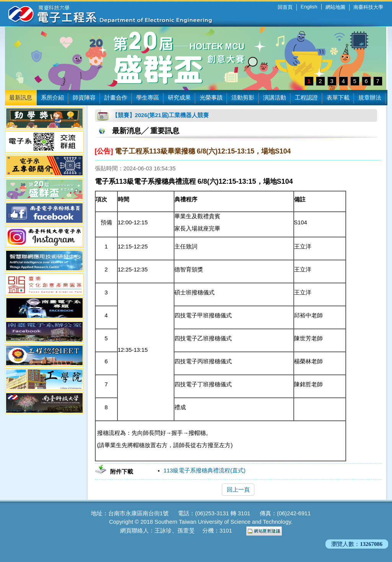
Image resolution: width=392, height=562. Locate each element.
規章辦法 (370, 98)
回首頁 (285, 7)
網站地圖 (335, 7)
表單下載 (338, 98)
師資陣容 (84, 98)
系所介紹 (52, 98)
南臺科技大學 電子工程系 (104, 13)
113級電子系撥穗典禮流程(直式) (205, 471)
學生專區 (148, 98)
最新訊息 (21, 98)
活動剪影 (243, 98)
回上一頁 (238, 490)
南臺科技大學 (368, 7)
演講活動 (275, 98)
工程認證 (306, 98)
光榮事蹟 (211, 98)
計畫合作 (116, 98)
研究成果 (179, 98)
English (309, 7)
